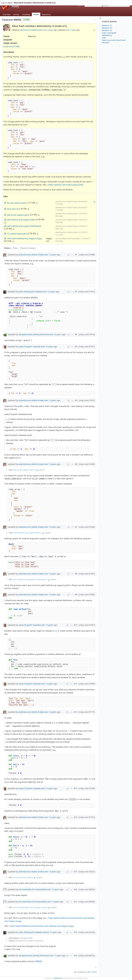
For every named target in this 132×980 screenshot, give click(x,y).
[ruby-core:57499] (87, 464)
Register (127, 1)
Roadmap (26, 14)
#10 (76, 625)
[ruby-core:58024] (87, 889)
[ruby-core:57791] (87, 817)
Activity (16, 14)
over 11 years (71, 30)
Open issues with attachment (114, 40)
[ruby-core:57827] (87, 872)
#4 (76, 346)
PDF (89, 972)
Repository (46, 14)
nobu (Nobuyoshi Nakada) (31, 292)
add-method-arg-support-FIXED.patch (30, 579)
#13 (76, 788)
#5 (76, 400)
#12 (76, 712)
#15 (76, 872)
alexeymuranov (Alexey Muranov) (34, 334)
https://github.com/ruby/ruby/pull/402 (66, 185)
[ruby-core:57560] (87, 527)
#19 (76, 955)
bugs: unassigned (109, 33)
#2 (76, 292)
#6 (76, 464)
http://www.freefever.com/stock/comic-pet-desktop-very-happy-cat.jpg (42, 926)
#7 (76, 527)
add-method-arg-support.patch (27, 533)
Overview (7, 14)
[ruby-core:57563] (87, 594)
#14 (76, 817)
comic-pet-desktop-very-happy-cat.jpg (30, 907)
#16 (76, 889)
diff (30, 938)
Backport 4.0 (107, 30)
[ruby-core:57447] (87, 400)
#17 (76, 902)
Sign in (121, 1)
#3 (76, 334)
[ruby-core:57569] (87, 684)
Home (3, 1)
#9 (76, 594)
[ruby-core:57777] (87, 712)
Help (16, 1)
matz (104, 38)
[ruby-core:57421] (87, 346)
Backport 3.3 (107, 25)
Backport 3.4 (107, 28)
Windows (106, 43)
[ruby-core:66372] (87, 955)
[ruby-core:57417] (87, 292)
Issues (36, 14)
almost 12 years (50, 932)
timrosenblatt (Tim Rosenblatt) (33, 889)
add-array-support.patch (24, 470)
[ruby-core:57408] (87, 255)
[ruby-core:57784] (87, 788)
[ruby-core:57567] (87, 625)
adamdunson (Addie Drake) (31, 30)
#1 (76, 255)
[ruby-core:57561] (87, 574)
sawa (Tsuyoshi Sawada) (30, 346)
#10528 (38, 961)
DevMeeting (107, 35)
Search (80, 5)
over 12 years (48, 30)
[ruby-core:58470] (87, 902)
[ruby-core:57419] (87, 334)
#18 (76, 932)
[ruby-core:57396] (11, 46)
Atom (95, 972)
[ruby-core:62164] (87, 932)
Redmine (58, 978)
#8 (76, 574)
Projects (10, 1)
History (7, 248)
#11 (76, 684)
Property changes (28, 248)
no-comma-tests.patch (23, 877)
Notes (15, 248)
